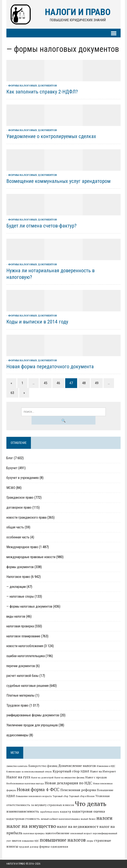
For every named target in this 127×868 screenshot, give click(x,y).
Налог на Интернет (103, 771)
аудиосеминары (17, 735)
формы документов (20, 567)
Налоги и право (16, 864)
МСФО (11, 488)
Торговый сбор (60, 796)
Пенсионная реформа (78, 790)
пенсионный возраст (81, 833)
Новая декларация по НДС (69, 783)
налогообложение (57, 833)
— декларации (16, 587)
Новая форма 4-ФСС (38, 789)
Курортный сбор (66, 771)
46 (58, 383)
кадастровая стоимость (23, 819)
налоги (105, 818)
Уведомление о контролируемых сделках (51, 136)
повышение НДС (30, 841)
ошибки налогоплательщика (26, 656)
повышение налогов (63, 840)
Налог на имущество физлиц (69, 778)
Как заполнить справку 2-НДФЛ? (42, 92)
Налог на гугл (18, 777)
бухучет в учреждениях (23, 478)
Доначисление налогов (77, 766)
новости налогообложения (25, 646)
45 (46, 383)
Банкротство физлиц (43, 766)
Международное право (22, 547)
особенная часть (18, 537)
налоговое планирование (23, 636)
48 (84, 383)
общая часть (15, 527)
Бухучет (12, 468)
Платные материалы (20, 695)
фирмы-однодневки (54, 847)
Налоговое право (18, 577)
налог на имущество (31, 826)
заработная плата (49, 812)
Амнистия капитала (17, 766)
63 (12, 393)
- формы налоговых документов (32, 85)
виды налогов (16, 616)
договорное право (19, 507)
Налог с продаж (96, 777)
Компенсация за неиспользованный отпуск (29, 772)
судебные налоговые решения (27, 686)
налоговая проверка (20, 626)
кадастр (66, 812)
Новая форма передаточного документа (50, 367)
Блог (10, 458)
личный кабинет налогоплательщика (60, 819)
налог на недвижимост (78, 826)
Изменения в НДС (106, 766)
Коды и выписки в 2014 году (37, 322)
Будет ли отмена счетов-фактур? (41, 226)
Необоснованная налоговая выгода (25, 783)
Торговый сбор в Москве (82, 796)
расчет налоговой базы (22, 676)
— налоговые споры (20, 596)
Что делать (91, 804)
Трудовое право (17, 705)
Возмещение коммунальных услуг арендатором (58, 181)
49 (97, 383)
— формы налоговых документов (29, 606)
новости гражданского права (26, 517)
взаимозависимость (23, 811)
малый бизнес (88, 819)
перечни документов (21, 666)
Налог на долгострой (42, 778)
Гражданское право (20, 498)
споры (90, 841)
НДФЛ (85, 771)
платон (16, 841)
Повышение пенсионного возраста (34, 796)
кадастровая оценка (88, 811)
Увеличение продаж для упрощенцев (32, 725)
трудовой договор (29, 847)
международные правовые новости (31, 557)
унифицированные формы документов (33, 715)
